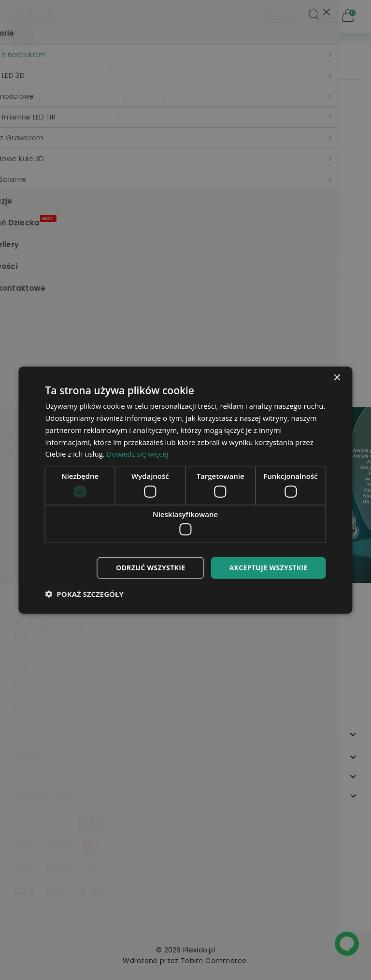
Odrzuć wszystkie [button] (150, 568)
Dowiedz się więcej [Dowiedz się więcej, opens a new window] (138, 454)
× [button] (337, 378)
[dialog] (185, 490)
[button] (84, 594)
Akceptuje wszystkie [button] (268, 568)
